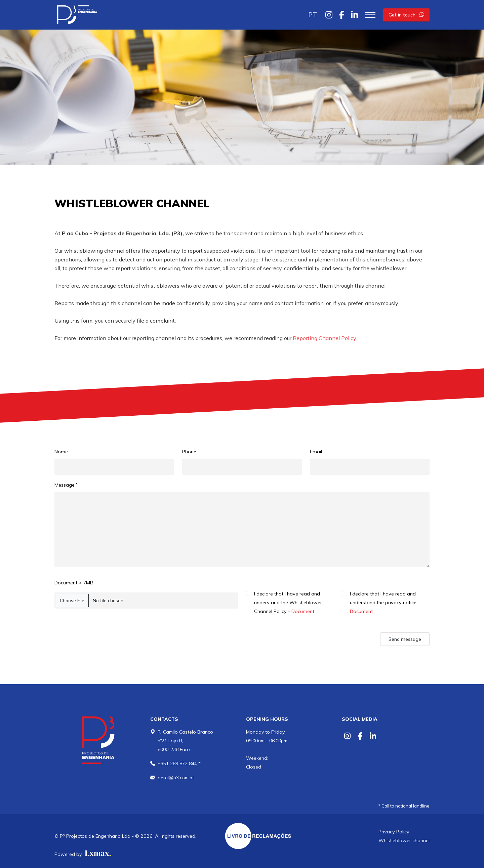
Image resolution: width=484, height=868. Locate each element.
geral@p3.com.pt (176, 778)
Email (316, 452)
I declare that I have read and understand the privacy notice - (385, 603)
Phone (189, 452)
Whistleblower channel (404, 840)
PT (313, 15)
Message (65, 485)
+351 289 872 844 (177, 763)
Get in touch (406, 15)
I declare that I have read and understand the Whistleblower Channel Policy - (288, 603)
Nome (61, 452)
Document (303, 611)
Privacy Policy (394, 832)
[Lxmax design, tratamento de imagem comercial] (97, 854)
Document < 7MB (74, 583)
